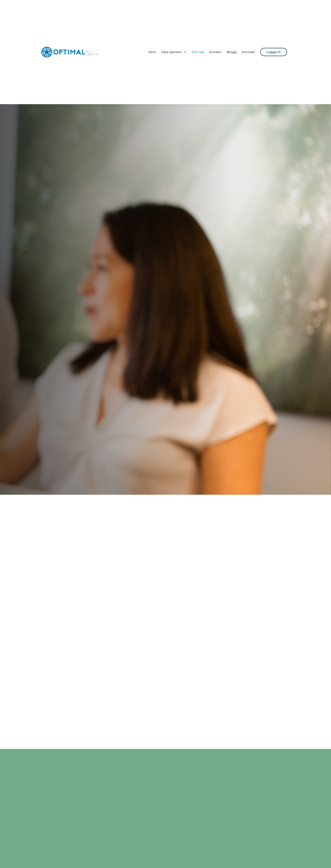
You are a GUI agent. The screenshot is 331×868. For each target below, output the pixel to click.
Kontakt (248, 52)
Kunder (215, 52)
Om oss (198, 52)
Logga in (274, 52)
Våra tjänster (172, 52)
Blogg (232, 52)
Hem (152, 52)
